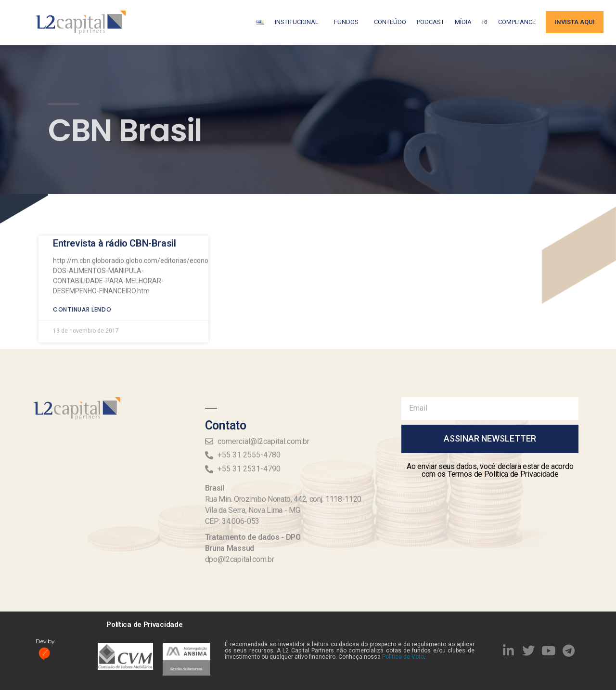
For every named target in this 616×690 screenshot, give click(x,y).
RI (485, 22)
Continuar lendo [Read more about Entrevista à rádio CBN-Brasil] (82, 284)
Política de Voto (403, 657)
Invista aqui (575, 22)
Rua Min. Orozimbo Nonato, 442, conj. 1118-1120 (283, 499)
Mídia (463, 22)
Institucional (299, 22)
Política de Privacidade (144, 625)
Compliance (517, 22)
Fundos (349, 22)
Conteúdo (390, 22)
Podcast (430, 22)
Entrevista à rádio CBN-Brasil (114, 218)
